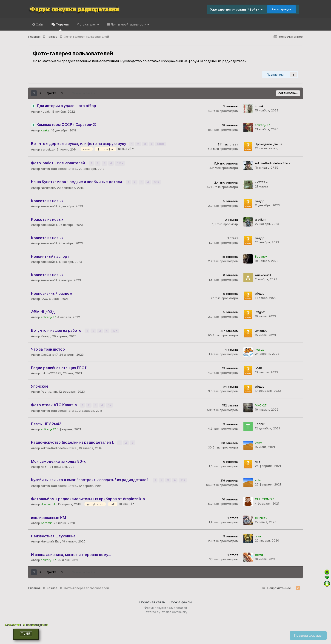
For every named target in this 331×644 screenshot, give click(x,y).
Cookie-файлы (181, 602)
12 (115, 331)
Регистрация (281, 9)
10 (183, 480)
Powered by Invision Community (165, 611)
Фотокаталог (88, 24)
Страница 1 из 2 (84, 93)
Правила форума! (308, 635)
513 (120, 163)
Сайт (39, 24)
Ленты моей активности (129, 24)
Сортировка (288, 93)
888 (161, 144)
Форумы (62, 27)
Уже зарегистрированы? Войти (236, 9)
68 (156, 182)
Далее (51, 93)
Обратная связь (152, 602)
